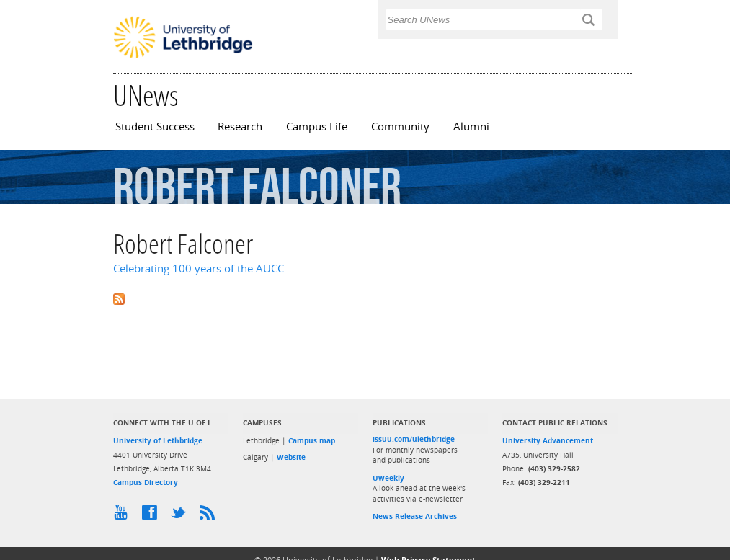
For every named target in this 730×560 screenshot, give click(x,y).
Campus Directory (146, 482)
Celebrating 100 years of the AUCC (199, 268)
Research (240, 126)
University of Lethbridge (158, 440)
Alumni (471, 126)
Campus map (312, 440)
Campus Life (317, 126)
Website (291, 457)
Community (400, 126)
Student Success (155, 126)
